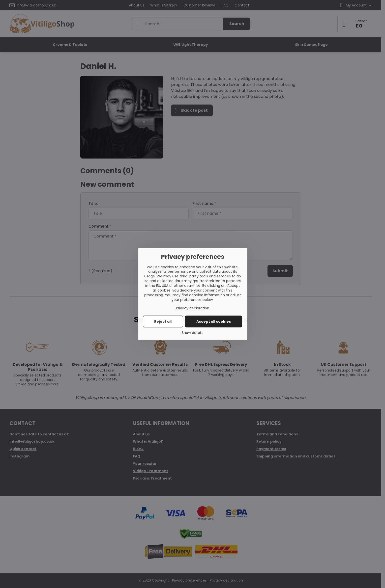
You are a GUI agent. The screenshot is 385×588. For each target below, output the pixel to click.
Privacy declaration (193, 308)
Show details (192, 333)
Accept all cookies (214, 321)
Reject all (163, 321)
